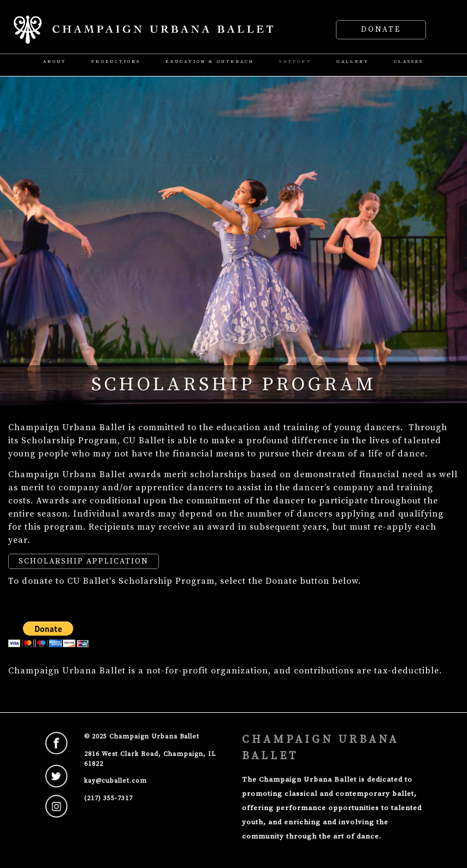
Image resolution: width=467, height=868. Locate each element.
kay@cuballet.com (116, 781)
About (55, 62)
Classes (409, 62)
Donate (381, 30)
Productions (116, 62)
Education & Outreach (210, 62)
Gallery (353, 62)
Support (295, 62)
